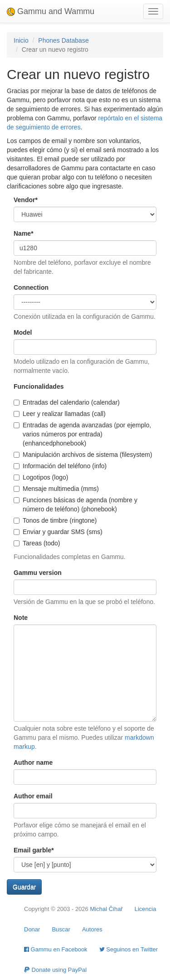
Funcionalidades (39, 386)
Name (24, 233)
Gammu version (38, 573)
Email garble (34, 850)
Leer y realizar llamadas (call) (60, 414)
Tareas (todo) (37, 543)
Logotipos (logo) (41, 477)
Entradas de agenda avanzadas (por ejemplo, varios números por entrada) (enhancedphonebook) (82, 434)
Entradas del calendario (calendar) (67, 402)
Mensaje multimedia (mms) (56, 489)
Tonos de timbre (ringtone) (55, 520)
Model (23, 332)
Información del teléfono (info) (60, 466)
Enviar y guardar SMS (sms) (58, 532)
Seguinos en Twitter (129, 949)
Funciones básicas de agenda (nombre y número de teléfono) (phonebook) (75, 505)
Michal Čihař (106, 909)
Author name (33, 762)
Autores (92, 929)
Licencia (146, 909)
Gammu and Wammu (51, 11)
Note (21, 618)
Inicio (21, 40)
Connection (31, 287)
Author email (33, 796)
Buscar (61, 929)
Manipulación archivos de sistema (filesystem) (83, 455)
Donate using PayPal (55, 970)
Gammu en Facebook (56, 949)
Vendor (26, 200)
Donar (32, 929)
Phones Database (63, 40)
